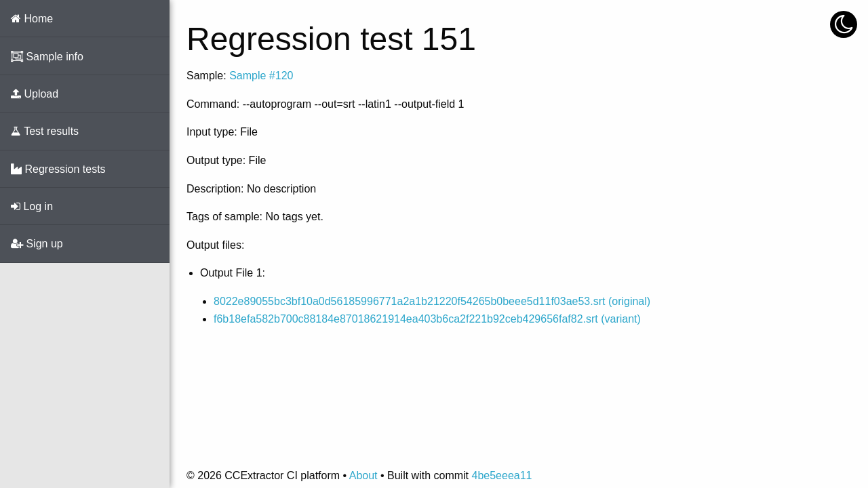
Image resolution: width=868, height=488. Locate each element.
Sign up (37, 244)
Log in (32, 206)
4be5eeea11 (501, 475)
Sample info (47, 57)
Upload (35, 94)
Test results (45, 131)
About (363, 475)
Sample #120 (261, 76)
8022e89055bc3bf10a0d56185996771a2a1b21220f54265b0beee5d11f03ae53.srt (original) (432, 301)
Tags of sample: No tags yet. (255, 217)
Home (32, 19)
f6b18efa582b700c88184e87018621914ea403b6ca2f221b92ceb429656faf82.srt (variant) (427, 319)
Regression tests (58, 169)
